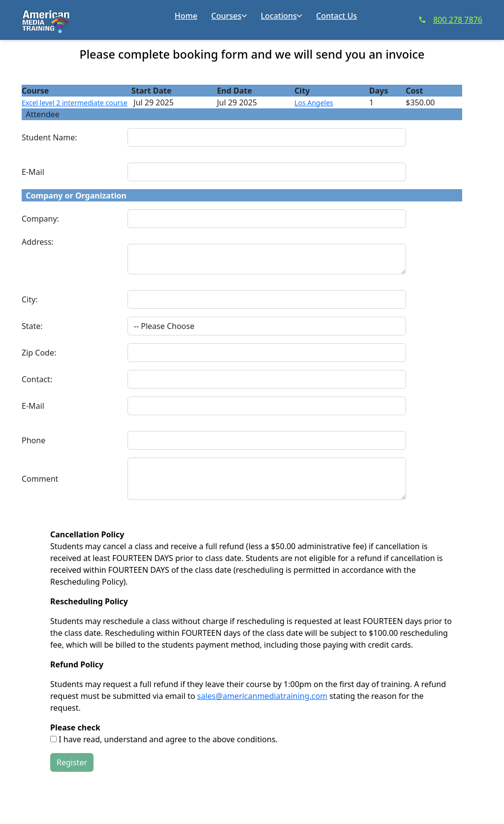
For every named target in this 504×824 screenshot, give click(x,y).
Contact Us (336, 16)
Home (186, 16)
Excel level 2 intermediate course (75, 103)
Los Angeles (314, 103)
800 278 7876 (451, 20)
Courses (229, 16)
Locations (282, 16)
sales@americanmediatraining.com (263, 696)
